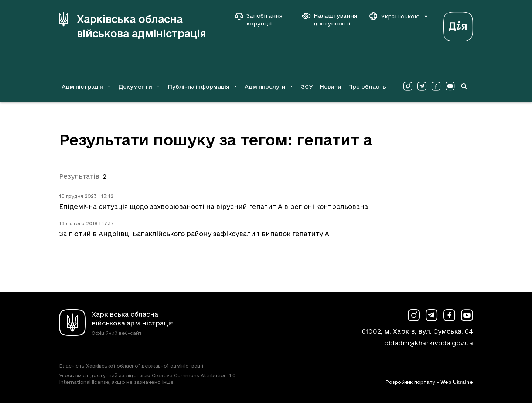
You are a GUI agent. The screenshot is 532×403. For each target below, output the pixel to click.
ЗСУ (307, 87)
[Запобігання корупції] (262, 20)
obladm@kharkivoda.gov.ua (429, 343)
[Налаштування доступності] (330, 20)
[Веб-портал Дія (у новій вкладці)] (458, 25)
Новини (330, 87)
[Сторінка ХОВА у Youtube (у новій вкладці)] (450, 86)
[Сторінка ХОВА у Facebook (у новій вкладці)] (436, 86)
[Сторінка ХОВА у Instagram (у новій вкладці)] (408, 86)
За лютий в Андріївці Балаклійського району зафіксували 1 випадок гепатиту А (194, 234)
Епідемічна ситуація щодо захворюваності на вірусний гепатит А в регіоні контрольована (214, 206)
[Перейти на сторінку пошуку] (464, 86)
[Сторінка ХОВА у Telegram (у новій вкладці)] (422, 86)
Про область (367, 87)
